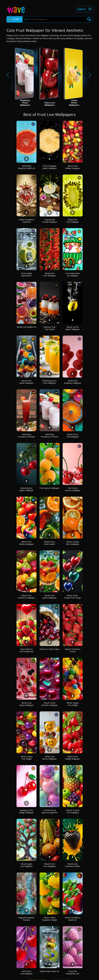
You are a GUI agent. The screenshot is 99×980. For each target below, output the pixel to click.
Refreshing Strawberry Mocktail (26, 436)
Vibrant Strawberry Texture (73, 650)
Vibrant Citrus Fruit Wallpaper (73, 436)
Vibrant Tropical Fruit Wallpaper (73, 811)
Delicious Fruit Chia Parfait (49, 328)
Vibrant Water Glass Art (49, 971)
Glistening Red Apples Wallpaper (26, 489)
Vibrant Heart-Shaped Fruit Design (73, 597)
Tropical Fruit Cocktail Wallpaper (50, 221)
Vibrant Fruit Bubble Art (26, 327)
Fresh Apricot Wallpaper (49, 488)
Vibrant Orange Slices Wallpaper (73, 543)
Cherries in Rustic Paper (50, 649)
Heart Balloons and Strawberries (26, 650)
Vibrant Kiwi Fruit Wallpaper (73, 221)
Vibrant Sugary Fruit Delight (73, 704)
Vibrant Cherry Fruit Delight (26, 758)
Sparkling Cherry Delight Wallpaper (26, 811)
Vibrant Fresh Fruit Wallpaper (50, 865)
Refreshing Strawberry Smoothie (50, 436)
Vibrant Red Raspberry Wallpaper (73, 382)
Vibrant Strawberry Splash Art (73, 919)
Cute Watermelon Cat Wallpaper (73, 274)
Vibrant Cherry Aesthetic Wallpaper (49, 704)
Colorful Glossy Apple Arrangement (50, 811)
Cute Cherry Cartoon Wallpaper (73, 489)
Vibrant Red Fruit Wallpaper (50, 274)
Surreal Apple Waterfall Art (26, 274)
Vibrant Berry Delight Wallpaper (73, 758)
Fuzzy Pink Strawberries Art (73, 972)
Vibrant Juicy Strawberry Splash (73, 865)
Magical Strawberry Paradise (26, 919)
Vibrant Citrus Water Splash (49, 543)
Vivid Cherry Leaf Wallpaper (26, 972)
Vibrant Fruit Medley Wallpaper (73, 167)
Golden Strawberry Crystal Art (26, 221)
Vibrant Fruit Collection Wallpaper (26, 597)
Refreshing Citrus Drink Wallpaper (49, 382)
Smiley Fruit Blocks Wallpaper (50, 758)
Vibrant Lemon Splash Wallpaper (73, 328)
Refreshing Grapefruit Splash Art (26, 167)
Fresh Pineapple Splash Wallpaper (49, 167)
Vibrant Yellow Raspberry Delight (50, 919)
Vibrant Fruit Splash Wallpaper (26, 382)
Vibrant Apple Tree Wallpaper (26, 865)
